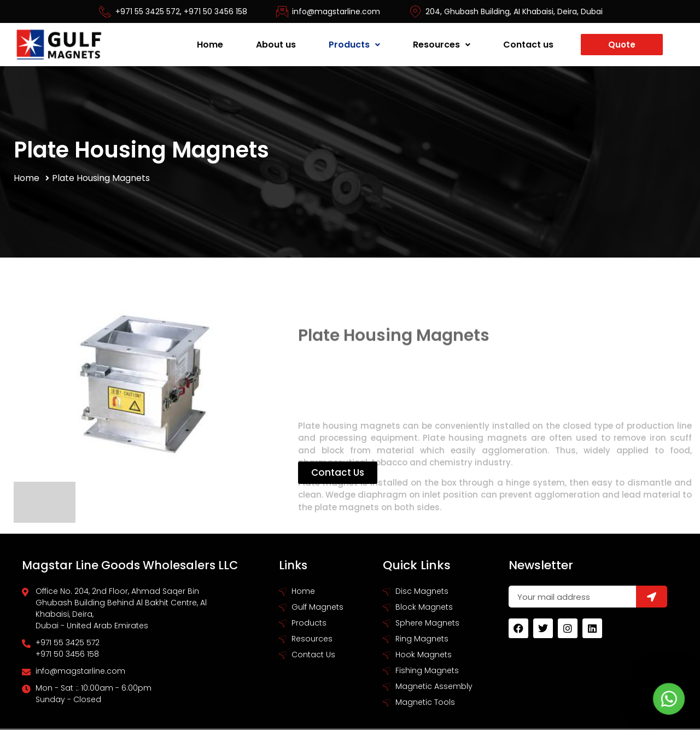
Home (210, 45)
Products (354, 45)
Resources (442, 45)
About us (276, 45)
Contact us (528, 45)
